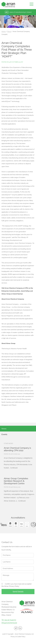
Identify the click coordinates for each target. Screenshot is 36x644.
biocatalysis (21, 212)
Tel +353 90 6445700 (9, 620)
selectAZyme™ (6, 195)
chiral (31, 172)
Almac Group (25, 107)
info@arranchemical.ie (9, 623)
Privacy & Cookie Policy (18, 637)
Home (4, 31)
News (9, 31)
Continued (14, 468)
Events (4, 434)
